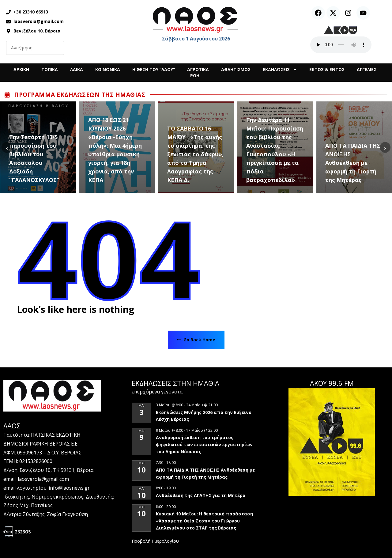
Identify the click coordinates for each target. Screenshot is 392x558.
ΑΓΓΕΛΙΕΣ (367, 69)
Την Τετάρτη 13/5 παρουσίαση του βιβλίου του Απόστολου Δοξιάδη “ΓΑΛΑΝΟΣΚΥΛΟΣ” (34, 158)
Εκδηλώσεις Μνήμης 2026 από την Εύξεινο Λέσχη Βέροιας (204, 416)
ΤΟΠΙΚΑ (50, 69)
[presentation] (7, 148)
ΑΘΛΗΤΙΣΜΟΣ (236, 69)
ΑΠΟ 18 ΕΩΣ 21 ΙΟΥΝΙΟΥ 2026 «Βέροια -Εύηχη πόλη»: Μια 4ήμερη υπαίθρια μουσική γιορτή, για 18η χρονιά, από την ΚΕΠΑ (115, 150)
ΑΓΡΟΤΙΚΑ (198, 69)
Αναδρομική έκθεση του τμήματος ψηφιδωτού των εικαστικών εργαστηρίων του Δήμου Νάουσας (204, 444)
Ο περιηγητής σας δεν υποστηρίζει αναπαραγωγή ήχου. (341, 45)
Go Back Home (196, 340)
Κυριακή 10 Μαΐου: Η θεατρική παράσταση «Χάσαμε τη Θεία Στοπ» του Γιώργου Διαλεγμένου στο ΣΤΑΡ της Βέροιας (204, 521)
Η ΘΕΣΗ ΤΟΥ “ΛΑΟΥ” (154, 69)
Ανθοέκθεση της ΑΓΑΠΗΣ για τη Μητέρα (201, 495)
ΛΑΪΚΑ (77, 69)
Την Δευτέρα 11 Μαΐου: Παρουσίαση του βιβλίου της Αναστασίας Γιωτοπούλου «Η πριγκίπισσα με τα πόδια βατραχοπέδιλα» (275, 150)
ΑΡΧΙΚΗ (21, 69)
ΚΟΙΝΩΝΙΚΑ (108, 69)
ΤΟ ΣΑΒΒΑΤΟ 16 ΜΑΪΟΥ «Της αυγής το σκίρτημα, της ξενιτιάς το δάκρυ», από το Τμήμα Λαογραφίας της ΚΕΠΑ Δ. (195, 154)
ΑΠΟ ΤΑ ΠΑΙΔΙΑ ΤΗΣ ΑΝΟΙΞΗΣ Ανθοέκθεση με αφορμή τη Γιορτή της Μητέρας (353, 163)
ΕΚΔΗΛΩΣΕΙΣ (280, 70)
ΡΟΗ (195, 76)
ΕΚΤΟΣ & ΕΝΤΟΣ (327, 69)
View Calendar (155, 541)
